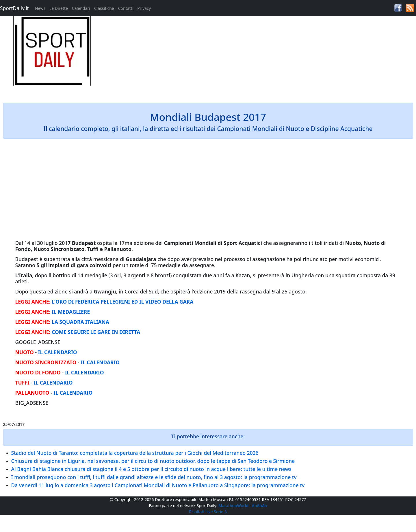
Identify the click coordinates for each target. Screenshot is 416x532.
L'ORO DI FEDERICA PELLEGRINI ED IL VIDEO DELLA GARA (122, 302)
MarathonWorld (233, 506)
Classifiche (104, 8)
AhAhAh (260, 506)
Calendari (81, 8)
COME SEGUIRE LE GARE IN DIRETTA (96, 332)
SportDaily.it (14, 8)
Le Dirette (59, 8)
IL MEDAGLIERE (71, 312)
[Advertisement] (260, 57)
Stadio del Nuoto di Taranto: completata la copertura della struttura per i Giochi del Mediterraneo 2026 (135, 453)
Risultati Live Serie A (208, 512)
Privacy (144, 8)
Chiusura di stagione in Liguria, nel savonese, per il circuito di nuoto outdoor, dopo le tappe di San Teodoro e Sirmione (153, 461)
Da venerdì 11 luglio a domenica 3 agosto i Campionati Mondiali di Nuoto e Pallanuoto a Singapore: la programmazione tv (158, 485)
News (40, 8)
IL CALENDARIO (58, 352)
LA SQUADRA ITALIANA (80, 322)
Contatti (126, 8)
